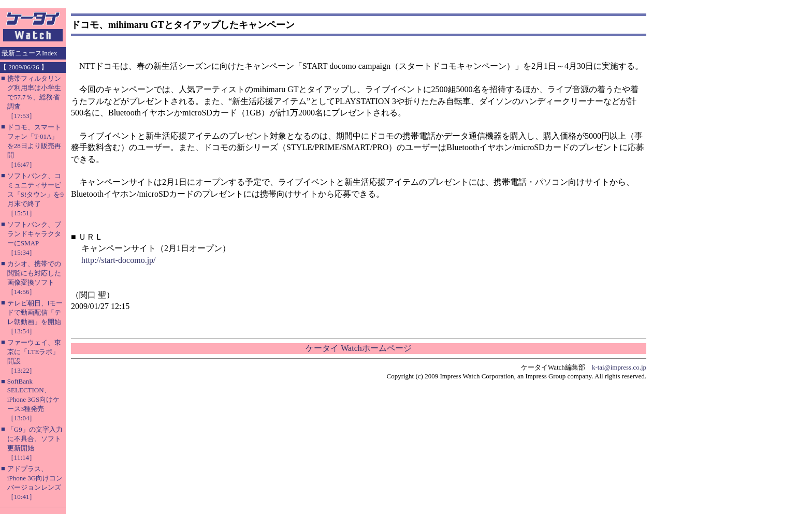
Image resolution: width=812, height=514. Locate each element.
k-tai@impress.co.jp (619, 367)
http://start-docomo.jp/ (119, 260)
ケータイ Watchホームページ (358, 348)
